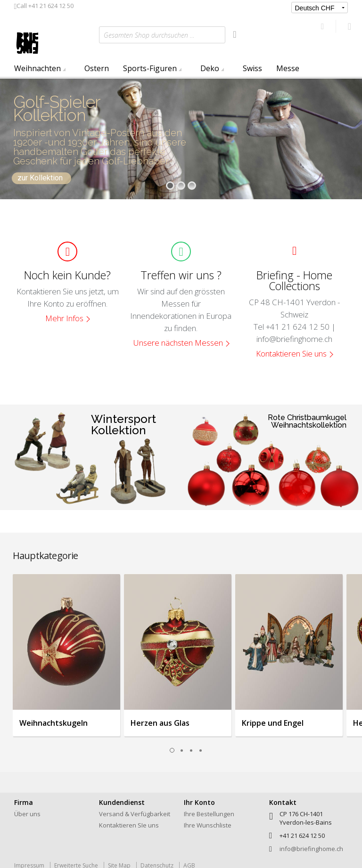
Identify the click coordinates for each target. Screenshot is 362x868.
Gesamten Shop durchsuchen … (149, 35)
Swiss (252, 68)
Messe (288, 68)
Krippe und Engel (273, 723)
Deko (210, 68)
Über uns (27, 814)
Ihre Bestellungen (209, 814)
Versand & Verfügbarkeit (135, 814)
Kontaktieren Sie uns (291, 353)
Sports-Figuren (150, 68)
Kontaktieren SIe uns (129, 825)
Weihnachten (37, 68)
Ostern (97, 68)
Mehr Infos (64, 318)
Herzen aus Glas (160, 723)
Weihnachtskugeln (53, 723)
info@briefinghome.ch (311, 849)
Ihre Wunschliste (208, 825)
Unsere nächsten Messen (178, 343)
